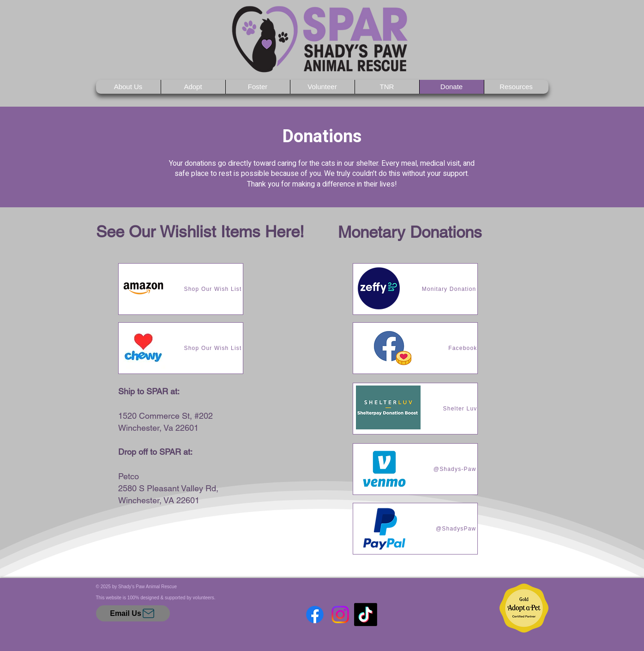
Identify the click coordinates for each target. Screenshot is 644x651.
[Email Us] (133, 613)
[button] (193, 87)
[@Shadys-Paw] (415, 469)
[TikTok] (366, 615)
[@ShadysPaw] (415, 529)
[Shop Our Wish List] (181, 289)
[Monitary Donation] (415, 289)
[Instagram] (340, 615)
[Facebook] (315, 615)
